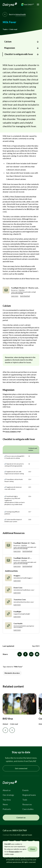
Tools (25, 800)
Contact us (21, 817)
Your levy (7, 800)
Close (32, 849)
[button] (37, 654)
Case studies (28, 809)
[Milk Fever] (31, 654)
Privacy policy (14, 852)
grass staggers (11, 431)
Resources (27, 804)
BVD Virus (8, 719)
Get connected (21, 768)
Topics (5, 29)
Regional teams (29, 795)
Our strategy (8, 795)
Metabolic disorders (12, 673)
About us (7, 790)
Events (25, 790)
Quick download (25, 296)
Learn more (15, 296)
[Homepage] (10, 4)
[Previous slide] (5, 730)
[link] (21, 42)
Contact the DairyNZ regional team (17, 835)
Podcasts (7, 809)
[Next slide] (12, 730)
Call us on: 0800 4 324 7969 (15, 830)
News (5, 804)
